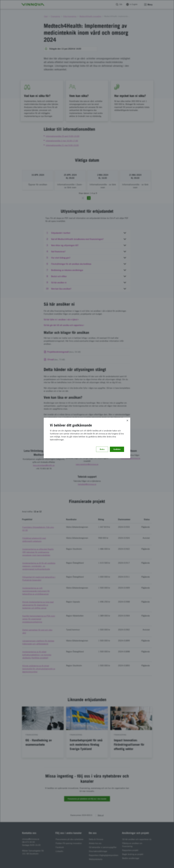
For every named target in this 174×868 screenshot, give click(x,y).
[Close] (127, 420)
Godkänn (117, 449)
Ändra (102, 449)
